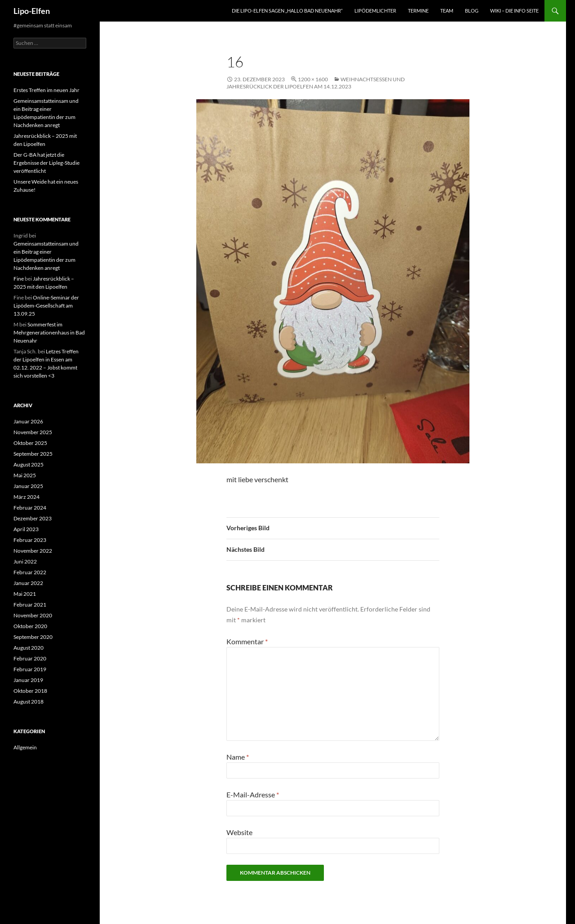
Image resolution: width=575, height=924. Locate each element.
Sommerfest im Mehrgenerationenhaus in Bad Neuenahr (49, 332)
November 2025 (33, 432)
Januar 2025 (28, 486)
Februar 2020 (30, 658)
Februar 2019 (30, 669)
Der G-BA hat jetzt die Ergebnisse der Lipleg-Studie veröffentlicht (46, 163)
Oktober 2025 (30, 443)
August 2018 (29, 702)
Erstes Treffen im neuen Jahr (46, 90)
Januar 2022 (28, 583)
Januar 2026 (28, 421)
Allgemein (25, 747)
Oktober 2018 (30, 691)
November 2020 (33, 615)
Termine (418, 11)
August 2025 (29, 464)
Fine (19, 279)
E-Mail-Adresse (253, 794)
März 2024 (27, 497)
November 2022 (33, 551)
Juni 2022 (25, 561)
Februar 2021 (30, 605)
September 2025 (33, 454)
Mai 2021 (25, 594)
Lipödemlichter (375, 11)
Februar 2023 (30, 540)
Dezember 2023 (33, 518)
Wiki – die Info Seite (514, 11)
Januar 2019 (28, 680)
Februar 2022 (30, 572)
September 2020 (33, 637)
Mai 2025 (25, 475)
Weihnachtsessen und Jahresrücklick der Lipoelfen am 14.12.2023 (316, 83)
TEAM (447, 11)
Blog (472, 11)
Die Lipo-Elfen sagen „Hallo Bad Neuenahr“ (287, 11)
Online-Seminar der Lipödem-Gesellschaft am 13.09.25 (46, 306)
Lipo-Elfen (32, 11)
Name (238, 757)
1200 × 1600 (313, 79)
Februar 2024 (30, 508)
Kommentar (247, 641)
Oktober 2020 (30, 626)
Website (239, 832)
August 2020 (29, 648)
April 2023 (26, 529)
